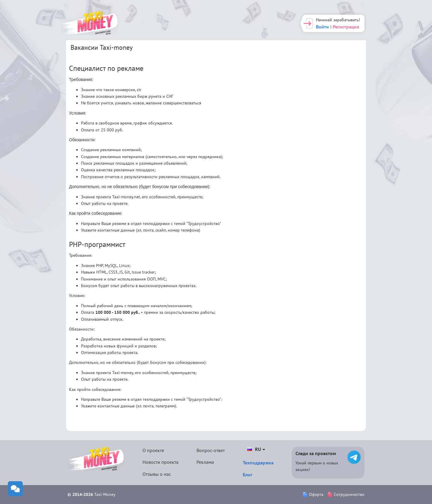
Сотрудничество (346, 494)
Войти (322, 27)
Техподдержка (258, 463)
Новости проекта (160, 462)
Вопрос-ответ (211, 450)
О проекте (153, 450)
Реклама (205, 462)
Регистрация (346, 27)
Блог (247, 475)
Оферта (313, 494)
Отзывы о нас (157, 474)
